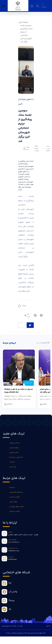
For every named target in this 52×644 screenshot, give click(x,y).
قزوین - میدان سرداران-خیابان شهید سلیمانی (23, 535)
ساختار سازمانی (14, 453)
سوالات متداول (14, 448)
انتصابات (12, 462)
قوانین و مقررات (15, 511)
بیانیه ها (12, 487)
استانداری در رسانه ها (16, 457)
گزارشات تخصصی (15, 497)
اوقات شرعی (13, 502)
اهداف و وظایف (14, 443)
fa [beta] (44, 6)
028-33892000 (14, 542)
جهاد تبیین (13, 467)
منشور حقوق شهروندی (17, 507)
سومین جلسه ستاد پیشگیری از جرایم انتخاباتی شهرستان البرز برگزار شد (26, 34)
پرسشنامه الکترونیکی (16, 492)
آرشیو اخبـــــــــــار (42, 343)
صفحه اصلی (23, 22)
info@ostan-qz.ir (14, 551)
